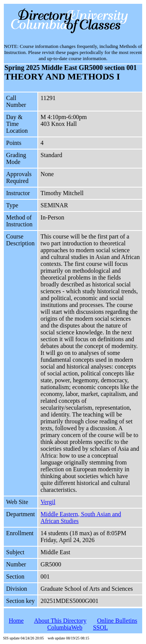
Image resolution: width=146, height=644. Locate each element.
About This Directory (60, 621)
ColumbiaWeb (65, 627)
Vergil (48, 502)
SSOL (100, 627)
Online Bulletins (117, 621)
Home (16, 621)
